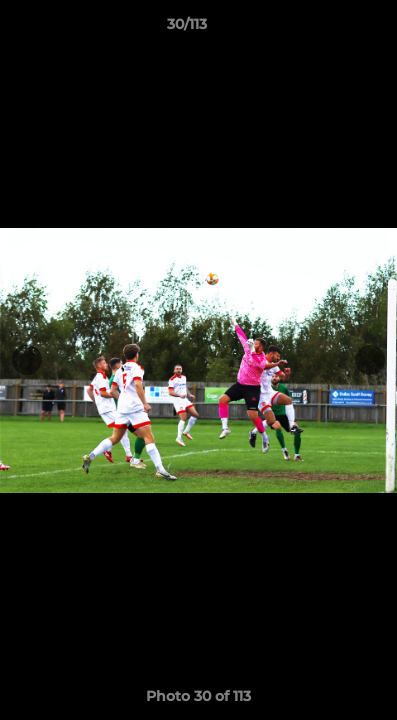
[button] (325, 29)
